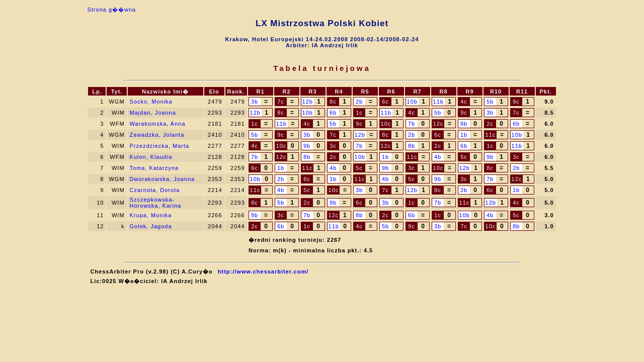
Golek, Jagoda (151, 226)
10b (412, 102)
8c (333, 102)
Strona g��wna (111, 10)
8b (464, 124)
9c (516, 102)
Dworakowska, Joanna (163, 179)
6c (385, 102)
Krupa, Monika (151, 215)
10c (386, 124)
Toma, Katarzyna (154, 168)
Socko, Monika (151, 102)
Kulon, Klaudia (151, 157)
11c (491, 135)
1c (359, 113)
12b (308, 102)
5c (464, 157)
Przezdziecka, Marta (160, 146)
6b (333, 113)
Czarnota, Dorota (155, 190)
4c (464, 102)
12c (438, 124)
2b (359, 102)
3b (255, 102)
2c (490, 124)
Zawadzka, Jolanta (157, 135)
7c (281, 102)
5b (490, 102)
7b (412, 124)
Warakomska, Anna (158, 124)
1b (464, 135)
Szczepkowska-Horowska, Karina (156, 203)
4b (438, 157)
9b (307, 146)
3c (333, 146)
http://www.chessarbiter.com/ (263, 271)
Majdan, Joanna (153, 113)
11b (438, 102)
